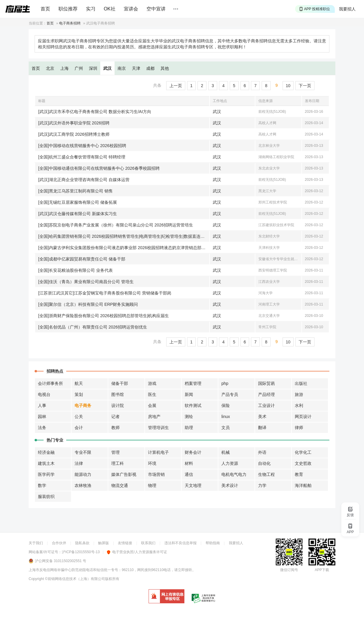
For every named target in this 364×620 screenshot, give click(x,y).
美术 (262, 417)
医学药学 (46, 474)
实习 (91, 9)
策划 (79, 394)
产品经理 (266, 394)
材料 (189, 463)
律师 (299, 428)
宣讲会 (131, 9)
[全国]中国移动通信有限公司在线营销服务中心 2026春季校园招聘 (99, 168)
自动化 (264, 463)
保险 (226, 405)
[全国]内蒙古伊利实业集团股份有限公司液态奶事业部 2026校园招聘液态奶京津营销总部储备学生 (124, 248)
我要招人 (347, 9)
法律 (79, 463)
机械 (226, 452)
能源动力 (83, 474)
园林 (42, 417)
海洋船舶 (303, 485)
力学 (262, 485)
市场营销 (156, 474)
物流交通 (120, 485)
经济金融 (46, 452)
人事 (42, 405)
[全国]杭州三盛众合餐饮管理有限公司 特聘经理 (82, 157)
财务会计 (193, 452)
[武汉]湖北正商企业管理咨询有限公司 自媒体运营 (84, 180)
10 (288, 86)
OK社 (110, 9)
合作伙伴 (59, 543)
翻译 (262, 428)
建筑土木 (46, 463)
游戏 (152, 383)
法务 (42, 428)
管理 (115, 452)
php (225, 383)
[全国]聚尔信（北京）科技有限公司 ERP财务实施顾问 (88, 304)
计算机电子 (158, 452)
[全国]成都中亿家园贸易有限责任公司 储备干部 (82, 259)
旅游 (299, 394)
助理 (189, 428)
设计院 (118, 405)
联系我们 (148, 543)
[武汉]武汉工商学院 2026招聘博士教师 (74, 134)
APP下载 (322, 570)
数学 (42, 485)
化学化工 (303, 452)
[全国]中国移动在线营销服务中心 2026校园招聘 (82, 146)
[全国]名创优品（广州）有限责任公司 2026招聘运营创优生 (93, 327)
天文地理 (193, 485)
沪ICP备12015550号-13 (81, 552)
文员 (226, 428)
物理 (152, 485)
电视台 (44, 394)
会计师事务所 (50, 383)
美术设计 (230, 485)
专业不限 (83, 452)
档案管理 (193, 383)
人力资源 (230, 463)
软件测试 (193, 405)
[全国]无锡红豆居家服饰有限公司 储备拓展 (78, 202)
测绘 (189, 417)
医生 (152, 394)
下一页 (305, 86)
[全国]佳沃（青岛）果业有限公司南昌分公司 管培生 (86, 282)
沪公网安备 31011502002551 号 (61, 561)
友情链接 (125, 543)
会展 (152, 405)
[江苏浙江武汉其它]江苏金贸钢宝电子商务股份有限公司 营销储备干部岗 (105, 293)
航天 (79, 383)
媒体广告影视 (124, 474)
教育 (299, 474)
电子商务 (83, 405)
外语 (262, 452)
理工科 (118, 463)
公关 (79, 417)
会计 (79, 428)
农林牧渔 (83, 485)
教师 (115, 428)
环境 (152, 463)
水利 (299, 405)
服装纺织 (46, 496)
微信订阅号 (289, 570)
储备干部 (120, 383)
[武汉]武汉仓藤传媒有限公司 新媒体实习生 (78, 214)
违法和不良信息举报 (181, 543)
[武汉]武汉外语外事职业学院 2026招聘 (74, 123)
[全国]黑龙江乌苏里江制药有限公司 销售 (75, 191)
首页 (45, 9)
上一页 (176, 86)
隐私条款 (82, 543)
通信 (189, 474)
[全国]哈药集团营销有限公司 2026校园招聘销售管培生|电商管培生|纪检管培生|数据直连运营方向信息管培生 (124, 236)
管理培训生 (158, 428)
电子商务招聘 (70, 23)
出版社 (301, 383)
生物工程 (266, 474)
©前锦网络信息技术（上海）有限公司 (75, 579)
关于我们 (36, 543)
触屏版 (104, 543)
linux (226, 417)
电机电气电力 (234, 474)
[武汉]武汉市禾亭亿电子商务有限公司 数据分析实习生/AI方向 (95, 112)
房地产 (154, 417)
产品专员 (230, 394)
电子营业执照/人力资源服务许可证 (137, 552)
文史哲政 (303, 463)
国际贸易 (266, 383)
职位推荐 (68, 9)
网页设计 (303, 417)
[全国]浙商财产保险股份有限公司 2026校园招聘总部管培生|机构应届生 (104, 316)
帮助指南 (213, 543)
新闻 (189, 394)
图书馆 (118, 394)
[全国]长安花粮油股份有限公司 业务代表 (75, 270)
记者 (115, 417)
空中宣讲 (156, 9)
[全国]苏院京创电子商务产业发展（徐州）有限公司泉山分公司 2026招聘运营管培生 (116, 225)
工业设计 (266, 405)
